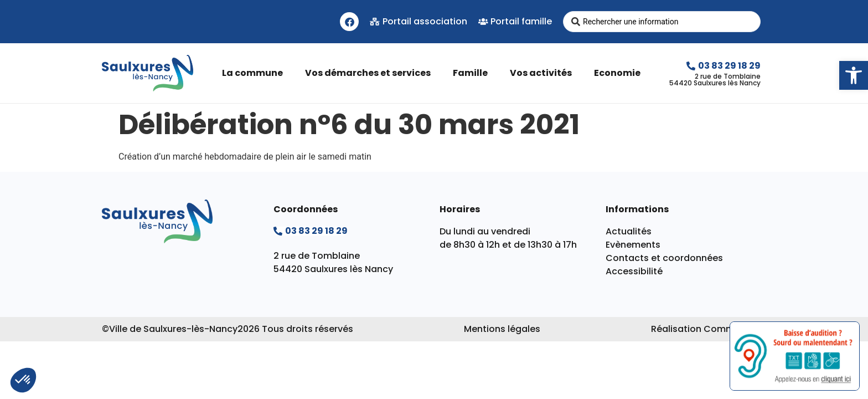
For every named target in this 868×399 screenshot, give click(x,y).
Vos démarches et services (371, 73)
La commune (255, 73)
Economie (620, 73)
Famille (473, 73)
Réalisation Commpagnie (709, 329)
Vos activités (544, 73)
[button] (854, 75)
